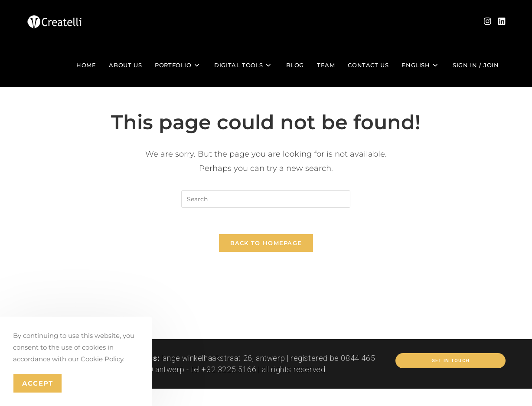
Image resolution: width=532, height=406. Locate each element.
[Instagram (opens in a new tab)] (488, 21)
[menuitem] (421, 65)
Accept (38, 383)
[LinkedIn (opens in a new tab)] (502, 21)
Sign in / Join (476, 65)
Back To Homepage (266, 243)
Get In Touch (450, 361)
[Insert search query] (266, 199)
